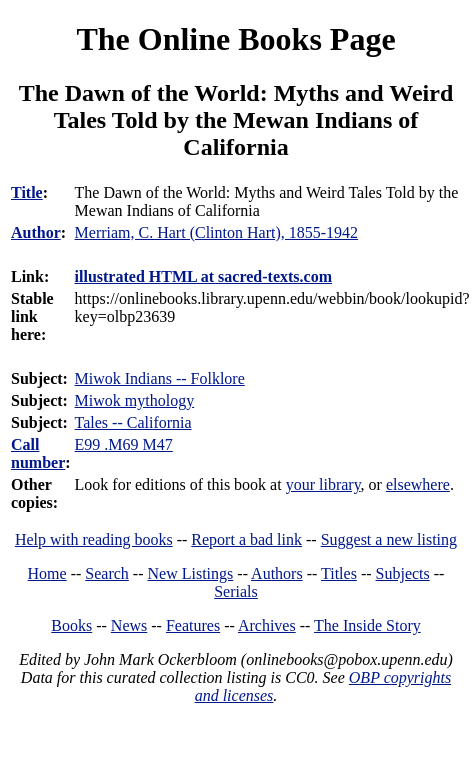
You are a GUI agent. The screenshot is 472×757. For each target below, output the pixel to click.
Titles (339, 573)
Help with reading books (94, 539)
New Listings (191, 573)
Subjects (403, 573)
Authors (277, 573)
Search (107, 573)
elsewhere (418, 484)
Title (27, 192)
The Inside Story (367, 625)
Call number (38, 453)
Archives (267, 625)
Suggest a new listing (389, 539)
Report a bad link (246, 539)
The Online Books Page (235, 39)
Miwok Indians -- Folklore (160, 378)
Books (71, 625)
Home (47, 573)
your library (323, 484)
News (129, 625)
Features (193, 625)
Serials (236, 591)
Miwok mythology (135, 400)
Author (36, 232)
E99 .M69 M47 (124, 444)
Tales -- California (133, 422)
